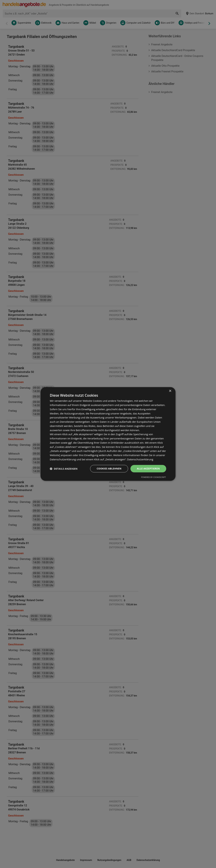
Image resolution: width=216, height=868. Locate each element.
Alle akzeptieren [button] (148, 469)
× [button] (170, 391)
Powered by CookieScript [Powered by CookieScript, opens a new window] (153, 477)
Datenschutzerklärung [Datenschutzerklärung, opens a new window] (140, 459)
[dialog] (108, 434)
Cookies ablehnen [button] (109, 469)
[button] (64, 469)
